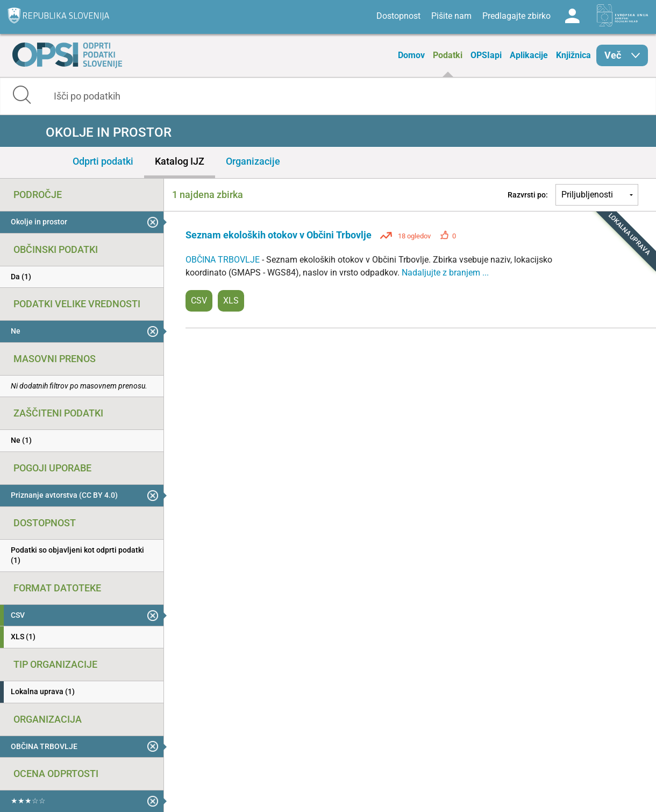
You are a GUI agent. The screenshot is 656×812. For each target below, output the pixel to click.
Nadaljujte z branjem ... (445, 273)
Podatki (448, 55)
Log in (572, 16)
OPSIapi (486, 55)
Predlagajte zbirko (516, 16)
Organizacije (253, 161)
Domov (411, 55)
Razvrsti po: (528, 195)
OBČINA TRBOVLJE (224, 260)
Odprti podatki (103, 161)
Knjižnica (573, 55)
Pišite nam (451, 16)
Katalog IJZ (180, 161)
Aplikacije (529, 55)
